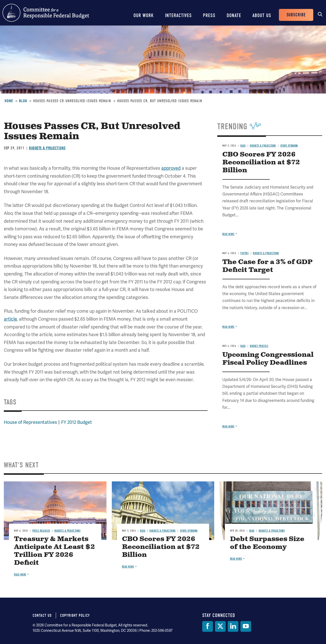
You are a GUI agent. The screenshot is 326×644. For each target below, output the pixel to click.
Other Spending (289, 146)
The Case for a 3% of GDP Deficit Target (267, 266)
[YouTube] (246, 626)
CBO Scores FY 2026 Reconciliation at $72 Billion (261, 162)
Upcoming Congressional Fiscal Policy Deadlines (268, 359)
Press (209, 15)
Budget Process (259, 346)
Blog (23, 101)
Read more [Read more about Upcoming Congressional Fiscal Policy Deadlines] (228, 426)
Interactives (178, 15)
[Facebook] (208, 626)
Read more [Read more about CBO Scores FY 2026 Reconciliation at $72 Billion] (228, 234)
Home (9, 101)
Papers (244, 253)
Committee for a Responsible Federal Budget (46, 13)
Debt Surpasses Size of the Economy (267, 543)
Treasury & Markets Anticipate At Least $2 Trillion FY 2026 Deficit (55, 551)
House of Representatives (30, 422)
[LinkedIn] (233, 626)
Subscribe (296, 15)
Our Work (144, 15)
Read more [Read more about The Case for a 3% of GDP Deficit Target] (228, 327)
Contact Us (42, 615)
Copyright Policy (75, 615)
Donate (234, 15)
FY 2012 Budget (77, 422)
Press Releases (41, 531)
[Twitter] (220, 626)
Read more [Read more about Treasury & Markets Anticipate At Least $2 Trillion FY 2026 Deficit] (20, 575)
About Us (262, 15)
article (10, 319)
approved (171, 168)
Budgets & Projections (47, 148)
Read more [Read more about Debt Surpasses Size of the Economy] (236, 559)
